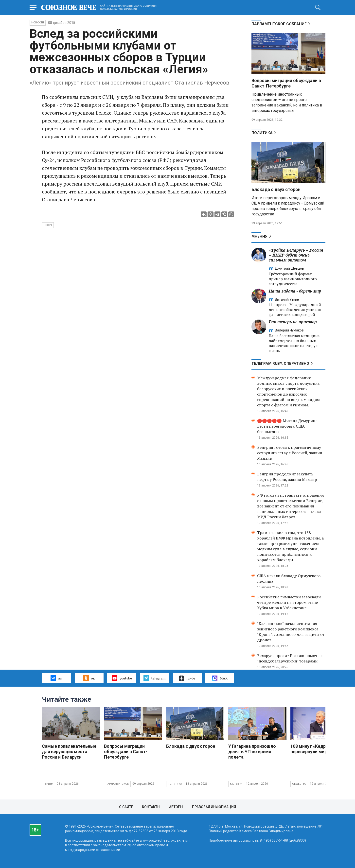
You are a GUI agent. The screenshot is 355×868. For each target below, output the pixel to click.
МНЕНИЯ (259, 236)
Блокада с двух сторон (276, 189)
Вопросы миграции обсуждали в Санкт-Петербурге (286, 83)
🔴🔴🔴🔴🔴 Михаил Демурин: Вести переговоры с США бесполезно (287, 426)
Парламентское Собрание (279, 24)
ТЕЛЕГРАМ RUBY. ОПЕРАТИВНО (280, 364)
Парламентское (117, 784)
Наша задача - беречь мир (295, 291)
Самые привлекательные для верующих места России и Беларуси (69, 752)
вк (56, 678)
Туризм (48, 784)
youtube (122, 678)
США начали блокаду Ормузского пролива (289, 578)
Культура (236, 784)
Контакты (151, 807)
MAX (220, 678)
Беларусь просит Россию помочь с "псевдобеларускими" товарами (290, 658)
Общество (299, 784)
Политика (262, 133)
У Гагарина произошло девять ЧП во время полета (252, 752)
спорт (48, 225)
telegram (154, 678)
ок (89, 678)
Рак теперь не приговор (293, 322)
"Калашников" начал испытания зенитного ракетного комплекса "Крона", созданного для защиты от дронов (291, 632)
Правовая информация (214, 807)
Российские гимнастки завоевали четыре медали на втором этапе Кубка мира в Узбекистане (289, 602)
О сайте (126, 807)
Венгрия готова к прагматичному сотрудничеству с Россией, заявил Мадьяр (290, 453)
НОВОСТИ (38, 23)
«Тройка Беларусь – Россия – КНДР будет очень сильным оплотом (296, 255)
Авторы (176, 807)
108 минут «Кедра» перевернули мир (310, 749)
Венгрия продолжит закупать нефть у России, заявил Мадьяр (287, 477)
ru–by (187, 678)
